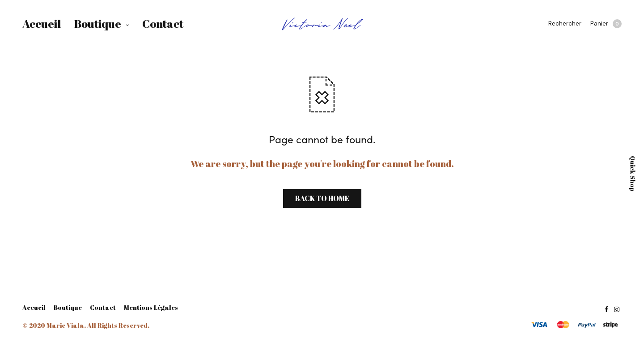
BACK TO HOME (322, 198)
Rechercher (565, 23)
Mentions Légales (151, 308)
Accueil (42, 24)
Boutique (98, 24)
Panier (606, 24)
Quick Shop (633, 174)
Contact (163, 24)
